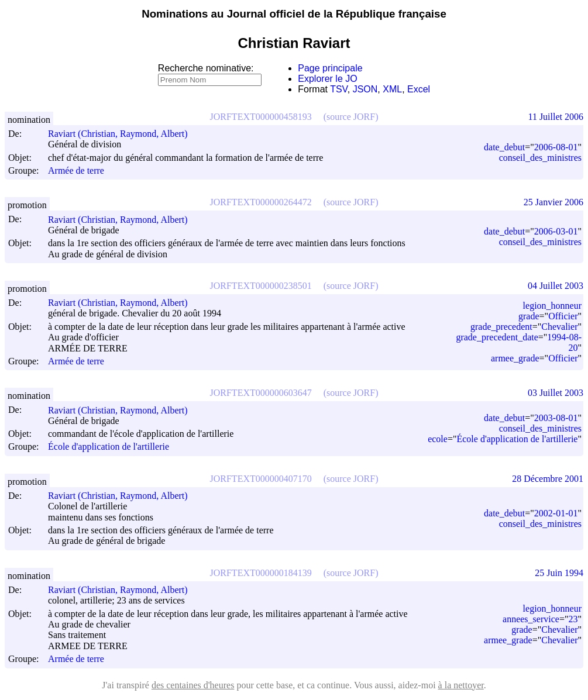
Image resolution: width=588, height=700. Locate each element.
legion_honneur (552, 306)
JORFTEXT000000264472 (261, 202)
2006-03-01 (556, 231)
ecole (438, 439)
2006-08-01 (556, 147)
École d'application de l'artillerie (109, 447)
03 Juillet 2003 (556, 393)
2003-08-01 (556, 418)
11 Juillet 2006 (556, 117)
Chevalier (559, 327)
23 (573, 619)
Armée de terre (76, 170)
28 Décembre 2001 (548, 479)
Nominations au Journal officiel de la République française (294, 14)
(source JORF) (351, 117)
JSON (365, 89)
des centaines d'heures (193, 685)
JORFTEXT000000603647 (261, 393)
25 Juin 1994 (559, 573)
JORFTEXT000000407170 (261, 479)
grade (529, 316)
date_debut (504, 147)
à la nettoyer (461, 685)
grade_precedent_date (497, 337)
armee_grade (515, 358)
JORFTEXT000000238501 (261, 286)
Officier (563, 316)
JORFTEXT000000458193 (261, 117)
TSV (339, 89)
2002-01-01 (556, 513)
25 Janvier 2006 (553, 202)
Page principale (330, 68)
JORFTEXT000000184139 (261, 573)
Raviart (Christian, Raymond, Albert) (123, 134)
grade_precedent (501, 327)
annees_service (531, 619)
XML (392, 89)
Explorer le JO (327, 79)
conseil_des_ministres (540, 158)
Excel (419, 89)
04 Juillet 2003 (556, 286)
